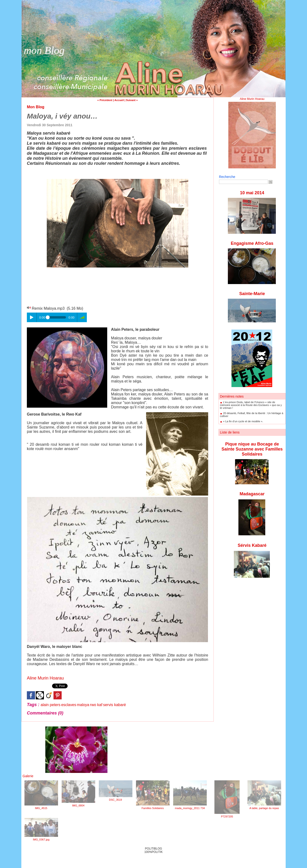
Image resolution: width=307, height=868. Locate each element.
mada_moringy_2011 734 (190, 808)
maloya (83, 705)
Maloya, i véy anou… (62, 116)
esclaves (69, 705)
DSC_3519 (116, 800)
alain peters (50, 705)
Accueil (119, 100)
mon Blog (44, 50)
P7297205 (227, 817)
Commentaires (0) (45, 713)
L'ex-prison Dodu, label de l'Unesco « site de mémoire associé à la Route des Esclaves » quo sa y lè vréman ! (251, 405)
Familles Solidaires (153, 808)
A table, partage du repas (264, 808)
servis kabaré (115, 705)
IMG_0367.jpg (41, 839)
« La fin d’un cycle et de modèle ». (243, 421)
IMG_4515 (41, 808)
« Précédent (105, 100)
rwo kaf (96, 705)
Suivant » (132, 100)
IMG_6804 (78, 805)
